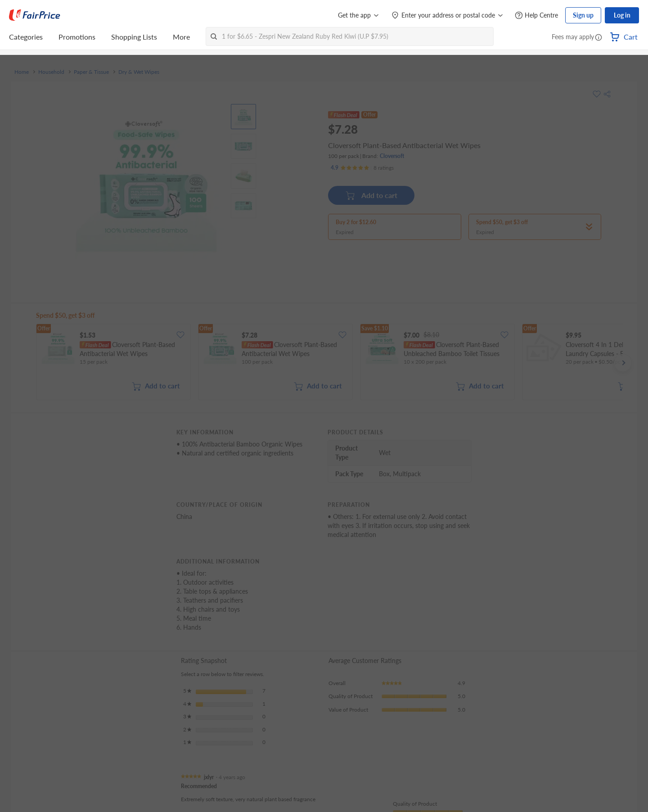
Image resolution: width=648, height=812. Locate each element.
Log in (622, 15)
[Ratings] (362, 168)
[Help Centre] (536, 16)
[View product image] (243, 117)
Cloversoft (392, 156)
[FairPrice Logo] (35, 15)
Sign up (583, 15)
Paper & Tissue (91, 72)
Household (51, 72)
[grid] (329, 363)
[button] (598, 38)
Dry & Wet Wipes (139, 72)
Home (22, 72)
